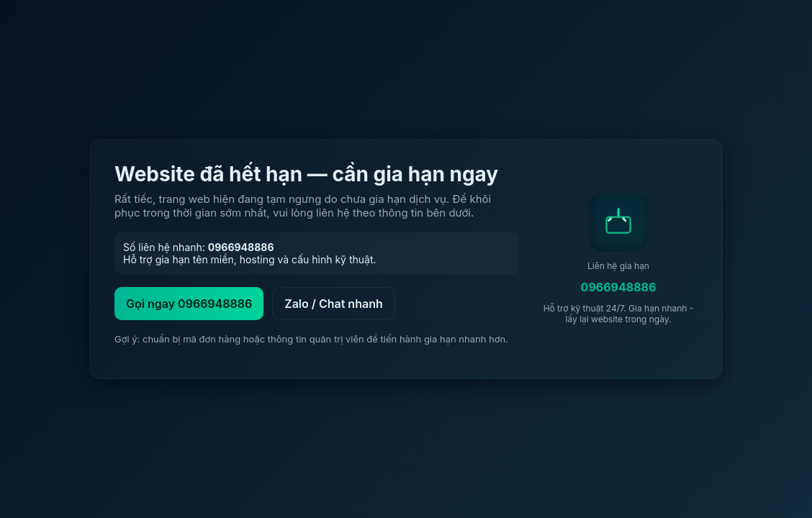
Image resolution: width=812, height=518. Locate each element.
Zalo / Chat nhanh (334, 304)
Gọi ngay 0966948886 (189, 304)
